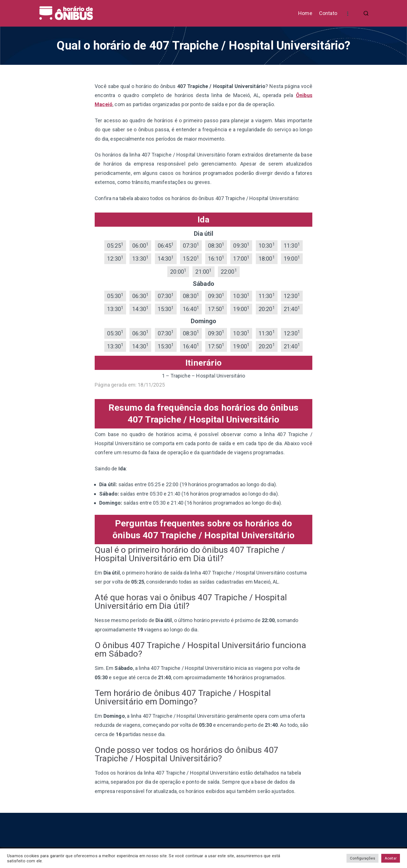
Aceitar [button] (391, 858)
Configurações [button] (362, 858)
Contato (328, 13)
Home (305, 13)
